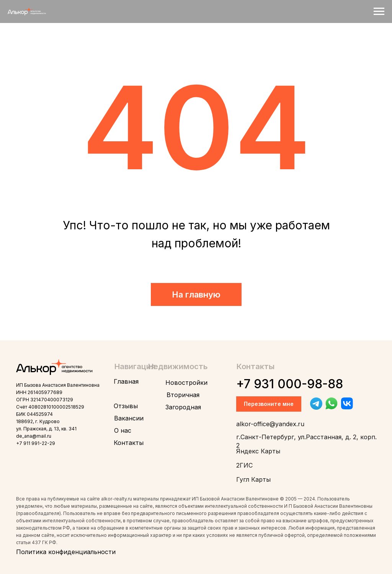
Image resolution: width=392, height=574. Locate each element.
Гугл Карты (253, 479)
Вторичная (183, 395)
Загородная (183, 407)
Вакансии (129, 418)
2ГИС (244, 465)
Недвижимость (178, 366)
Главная (126, 381)
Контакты (129, 443)
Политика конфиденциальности (66, 552)
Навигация (135, 366)
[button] (269, 404)
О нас (123, 430)
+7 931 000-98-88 (290, 384)
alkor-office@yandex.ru (270, 424)
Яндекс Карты (258, 451)
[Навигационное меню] (379, 11)
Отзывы (126, 406)
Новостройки (186, 383)
